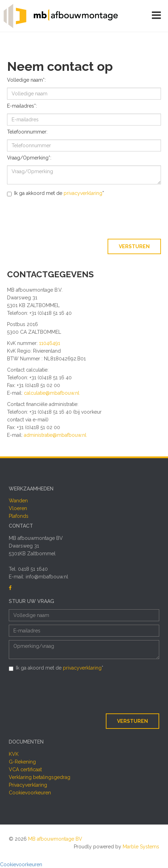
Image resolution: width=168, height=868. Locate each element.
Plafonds (19, 516)
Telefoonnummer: (27, 132)
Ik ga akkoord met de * (56, 193)
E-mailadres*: (22, 106)
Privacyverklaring (28, 785)
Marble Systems (141, 847)
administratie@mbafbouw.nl (55, 435)
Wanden (18, 501)
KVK (14, 754)
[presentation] (108, 218)
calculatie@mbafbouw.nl (52, 393)
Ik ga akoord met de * (56, 668)
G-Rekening (22, 762)
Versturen (134, 246)
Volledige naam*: (26, 80)
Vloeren (18, 508)
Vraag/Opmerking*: (29, 158)
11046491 (50, 343)
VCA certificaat (25, 769)
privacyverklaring (83, 193)
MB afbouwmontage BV (55, 839)
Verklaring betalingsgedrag (40, 777)
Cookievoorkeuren (30, 793)
